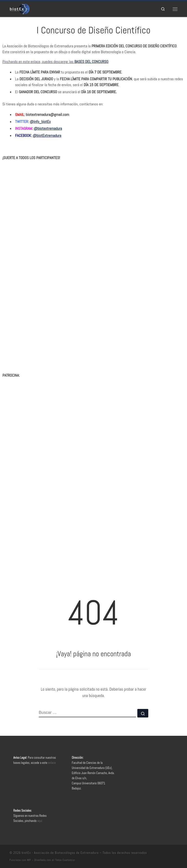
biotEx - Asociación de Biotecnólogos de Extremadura (60, 853)
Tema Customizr (65, 860)
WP (29, 860)
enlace (52, 763)
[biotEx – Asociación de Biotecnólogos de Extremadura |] (20, 8)
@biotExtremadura (47, 136)
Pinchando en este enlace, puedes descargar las (55, 62)
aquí (40, 821)
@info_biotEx (40, 122)
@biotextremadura (48, 128)
